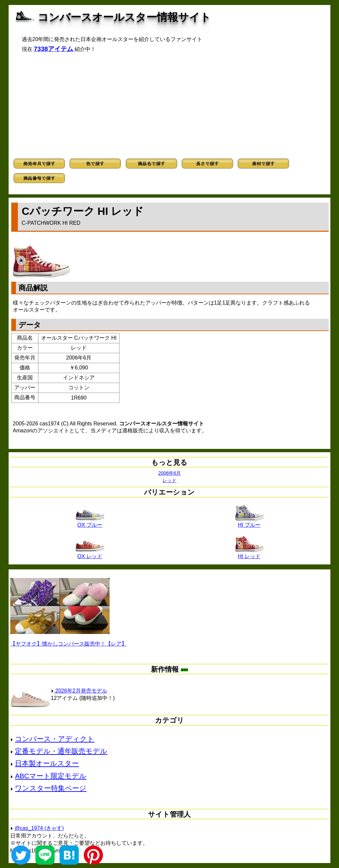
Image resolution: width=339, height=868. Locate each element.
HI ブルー (249, 522)
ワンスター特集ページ (51, 788)
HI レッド (249, 554)
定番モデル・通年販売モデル (61, 751)
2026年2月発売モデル (79, 691)
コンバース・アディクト (55, 739)
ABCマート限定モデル (51, 776)
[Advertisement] (170, 106)
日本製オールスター (47, 763)
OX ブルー (90, 522)
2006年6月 (169, 473)
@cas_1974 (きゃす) (39, 828)
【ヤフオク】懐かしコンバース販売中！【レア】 (69, 644)
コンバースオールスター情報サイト (124, 17)
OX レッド (90, 554)
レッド (169, 480)
